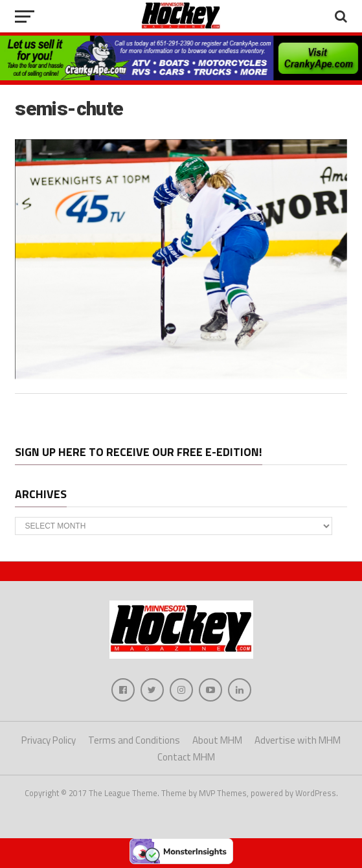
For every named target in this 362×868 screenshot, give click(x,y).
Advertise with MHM (298, 740)
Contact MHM (186, 757)
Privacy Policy (49, 740)
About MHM (217, 740)
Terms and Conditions (134, 740)
